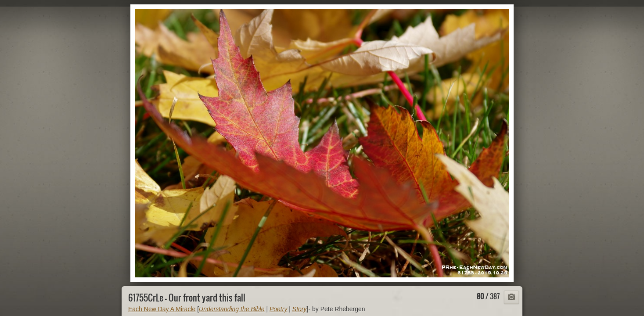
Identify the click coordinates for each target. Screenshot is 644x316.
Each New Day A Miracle (162, 309)
